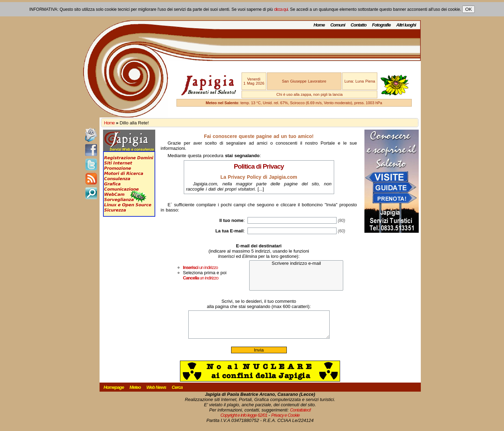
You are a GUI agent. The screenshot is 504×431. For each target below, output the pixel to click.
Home (319, 25)
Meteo (135, 392)
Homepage (114, 392)
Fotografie (381, 25)
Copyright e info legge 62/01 (244, 420)
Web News (156, 392)
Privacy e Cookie (285, 420)
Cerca (177, 392)
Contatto (358, 25)
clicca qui (281, 9)
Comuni (338, 25)
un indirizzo (200, 267)
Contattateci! (300, 415)
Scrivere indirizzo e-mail (296, 264)
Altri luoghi (406, 25)
